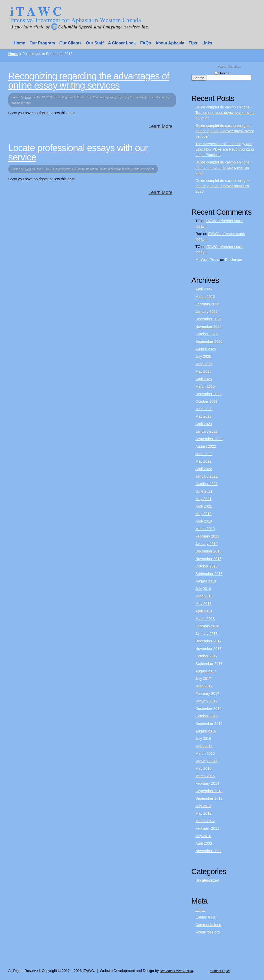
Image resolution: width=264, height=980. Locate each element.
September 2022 (209, 439)
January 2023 (207, 431)
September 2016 (209, 724)
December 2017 (208, 641)
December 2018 (208, 551)
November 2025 (208, 326)
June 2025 (204, 364)
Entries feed (205, 917)
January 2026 (207, 312)
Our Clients (70, 43)
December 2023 (208, 394)
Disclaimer (234, 260)
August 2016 (206, 731)
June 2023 (204, 409)
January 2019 (207, 544)
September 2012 (209, 798)
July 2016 (203, 738)
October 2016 (207, 716)
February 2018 (207, 626)
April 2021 (204, 506)
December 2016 (208, 709)
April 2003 (204, 843)
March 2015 (205, 776)
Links (207, 43)
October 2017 (207, 656)
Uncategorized (207, 880)
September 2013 (209, 791)
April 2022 (204, 469)
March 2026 (205, 297)
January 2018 (207, 634)
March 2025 (205, 386)
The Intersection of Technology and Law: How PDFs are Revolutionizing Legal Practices (225, 149)
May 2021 (203, 499)
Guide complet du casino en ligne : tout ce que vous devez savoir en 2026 (224, 168)
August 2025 (206, 349)
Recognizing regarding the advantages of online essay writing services (89, 81)
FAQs (146, 43)
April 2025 (204, 379)
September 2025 (209, 341)
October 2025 (207, 334)
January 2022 (207, 476)
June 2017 (204, 686)
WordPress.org (208, 932)
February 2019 (207, 536)
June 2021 (204, 491)
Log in (200, 910)
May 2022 (203, 461)
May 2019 (203, 514)
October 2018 (207, 566)
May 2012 (203, 813)
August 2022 (206, 446)
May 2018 (203, 604)
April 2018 (204, 611)
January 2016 (207, 761)
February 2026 (207, 304)
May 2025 (203, 371)
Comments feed (208, 925)
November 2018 (208, 559)
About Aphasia (170, 43)
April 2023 (204, 424)
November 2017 (208, 649)
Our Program (42, 43)
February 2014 (207, 783)
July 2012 (203, 806)
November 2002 (208, 851)
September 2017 (209, 664)
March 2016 (205, 753)
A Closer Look (122, 43)
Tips (193, 43)
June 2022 (204, 454)
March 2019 (205, 529)
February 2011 (207, 828)
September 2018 (209, 574)
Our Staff (95, 43)
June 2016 (204, 746)
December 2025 (208, 319)
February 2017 (207, 694)
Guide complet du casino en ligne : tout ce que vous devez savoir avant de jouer (225, 131)
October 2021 (207, 484)
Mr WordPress (207, 260)
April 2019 (204, 521)
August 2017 (206, 671)
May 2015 (203, 768)
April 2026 (204, 289)
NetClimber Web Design (176, 971)
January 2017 (207, 701)
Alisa (28, 97)
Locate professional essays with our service (78, 153)
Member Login (220, 971)
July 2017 (203, 679)
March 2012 (205, 821)
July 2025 (203, 356)
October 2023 (207, 401)
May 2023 (203, 416)
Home (19, 43)
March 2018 (205, 619)
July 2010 (203, 836)
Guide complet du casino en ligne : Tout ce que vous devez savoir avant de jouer (225, 113)
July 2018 (203, 589)
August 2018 (206, 581)
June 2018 (204, 596)
